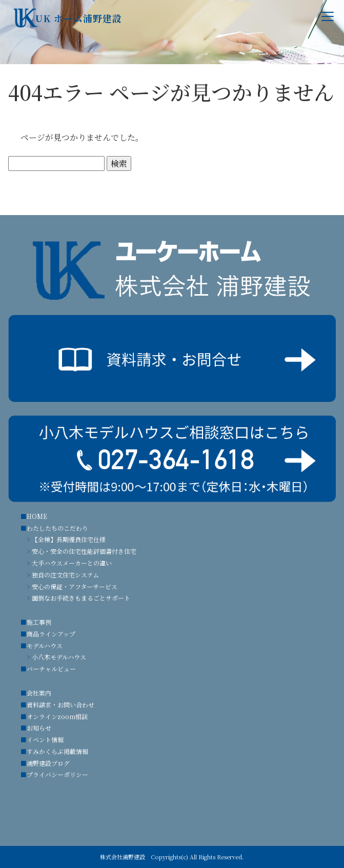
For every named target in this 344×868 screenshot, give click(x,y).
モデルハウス (45, 645)
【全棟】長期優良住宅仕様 (69, 539)
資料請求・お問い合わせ (60, 705)
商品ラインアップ (51, 634)
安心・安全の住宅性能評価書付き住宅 (84, 551)
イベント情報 (45, 739)
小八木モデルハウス (59, 657)
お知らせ (39, 728)
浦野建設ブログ (48, 763)
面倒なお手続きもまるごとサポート (81, 598)
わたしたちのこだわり (57, 528)
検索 (119, 163)
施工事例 (39, 622)
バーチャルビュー (51, 669)
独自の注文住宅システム (65, 575)
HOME (37, 516)
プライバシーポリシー (57, 774)
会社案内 (39, 693)
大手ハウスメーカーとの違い (72, 563)
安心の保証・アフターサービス (75, 586)
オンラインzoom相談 (57, 716)
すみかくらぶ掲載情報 (57, 751)
